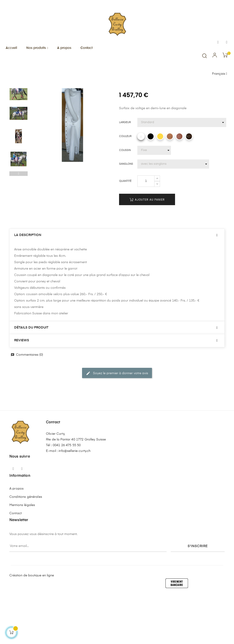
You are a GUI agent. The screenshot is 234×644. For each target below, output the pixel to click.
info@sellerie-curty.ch (74, 498)
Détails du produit (31, 375)
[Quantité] (146, 229)
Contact (16, 561)
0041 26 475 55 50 (67, 493)
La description (28, 283)
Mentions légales (22, 553)
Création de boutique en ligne (32, 623)
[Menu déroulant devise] (220, 74)
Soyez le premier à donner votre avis (117, 421)
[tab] (117, 283)
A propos (16, 536)
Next (19, 123)
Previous (19, 221)
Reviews (22, 388)
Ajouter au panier (147, 247)
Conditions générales (26, 544)
